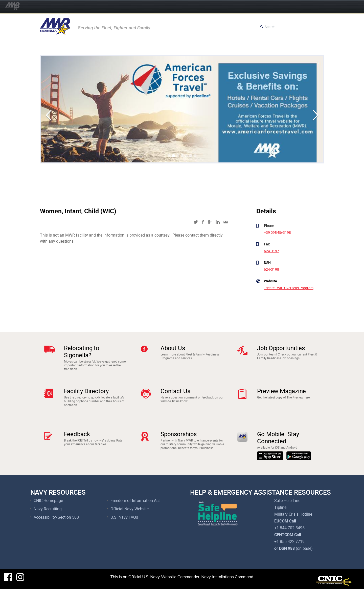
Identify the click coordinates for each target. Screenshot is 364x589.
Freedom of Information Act (135, 500)
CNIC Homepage (48, 500)
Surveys (255, 45)
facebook (203, 222)
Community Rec (99, 45)
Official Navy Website (130, 509)
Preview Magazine (281, 391)
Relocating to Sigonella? (82, 351)
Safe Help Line (287, 500)
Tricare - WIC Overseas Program (289, 288)
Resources (210, 45)
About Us (173, 348)
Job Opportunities (281, 348)
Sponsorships (179, 434)
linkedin (218, 222)
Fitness (154, 45)
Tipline (280, 507)
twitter (196, 222)
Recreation (130, 45)
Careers (234, 45)
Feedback (77, 434)
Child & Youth (180, 45)
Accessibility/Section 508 (56, 517)
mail (226, 222)
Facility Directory (86, 391)
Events (52, 45)
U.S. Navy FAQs (124, 517)
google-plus (210, 222)
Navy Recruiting (48, 509)
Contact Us (175, 391)
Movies (71, 45)
